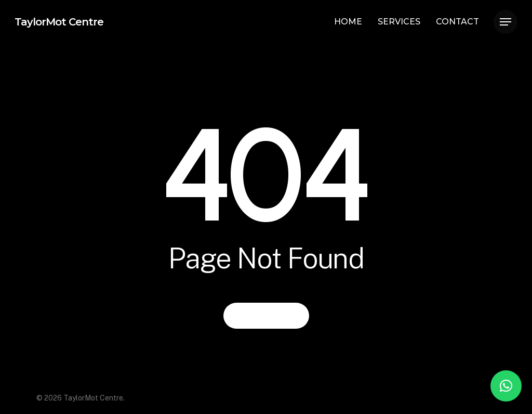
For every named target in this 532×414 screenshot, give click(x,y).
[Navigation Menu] (506, 22)
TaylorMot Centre (59, 22)
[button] (506, 386)
